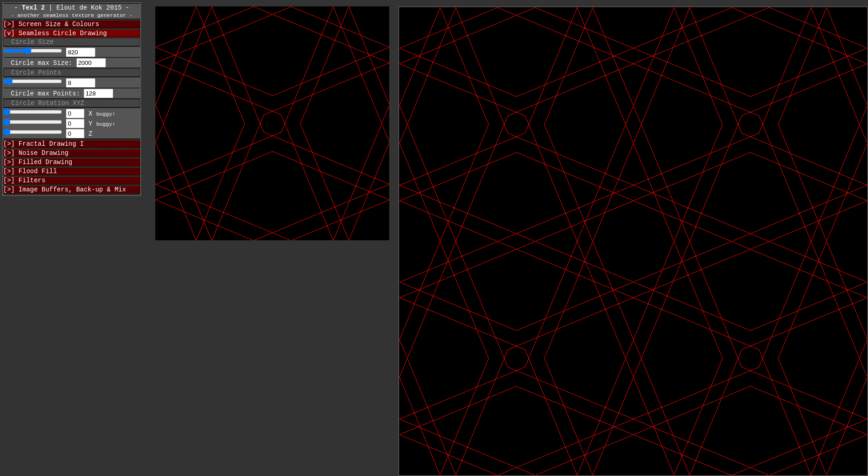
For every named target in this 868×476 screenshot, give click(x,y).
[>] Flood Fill (30, 186)
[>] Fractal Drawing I (43, 154)
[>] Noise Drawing (36, 165)
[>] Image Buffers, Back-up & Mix (65, 207)
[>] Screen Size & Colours (51, 28)
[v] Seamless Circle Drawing (55, 38)
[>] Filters (24, 196)
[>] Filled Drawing (38, 175)
